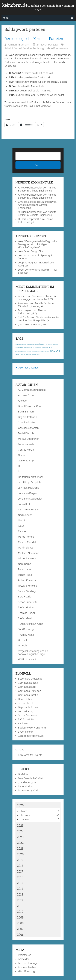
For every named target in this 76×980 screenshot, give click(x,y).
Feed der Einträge (28, 963)
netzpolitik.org (26, 711)
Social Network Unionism (32, 728)
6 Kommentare (60, 48)
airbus (41, 351)
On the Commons (28, 715)
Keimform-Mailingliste (30, 755)
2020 (20, 854)
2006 (20, 935)
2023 (20, 837)
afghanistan (45, 347)
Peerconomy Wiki (28, 791)
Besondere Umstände (30, 679)
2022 (20, 843)
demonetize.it (25, 703)
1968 (57, 344)
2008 (20, 923)
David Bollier (25, 699)
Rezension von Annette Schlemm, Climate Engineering (37, 189)
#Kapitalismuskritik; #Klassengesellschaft (27, 344)
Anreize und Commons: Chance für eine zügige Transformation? (37, 298)
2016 (20, 877)
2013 (20, 894)
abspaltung (28, 347)
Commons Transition (30, 691)
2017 (20, 871)
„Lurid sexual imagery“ (30, 325)
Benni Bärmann (21, 45)
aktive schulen (20, 355)
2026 (20, 805)
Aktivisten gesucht (31, 355)
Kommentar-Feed (28, 967)
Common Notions (28, 683)
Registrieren (25, 955)
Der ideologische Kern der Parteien (34, 39)
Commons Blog (27, 687)
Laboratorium (26, 786)
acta (34, 347)
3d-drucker (49, 344)
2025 (20, 825)
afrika (51, 347)
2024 (20, 831)
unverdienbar (25, 732)
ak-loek (47, 351)
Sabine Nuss (25, 724)
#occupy (42, 344)
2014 (20, 889)
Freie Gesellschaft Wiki (30, 778)
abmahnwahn (19, 347)
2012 (20, 900)
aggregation (35, 351)
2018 (20, 866)
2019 (20, 860)
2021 (20, 848)
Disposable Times (28, 707)
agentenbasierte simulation (23, 351)
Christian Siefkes (27, 202)
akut (38, 355)
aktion (55, 350)
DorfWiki (23, 774)
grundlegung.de (27, 782)
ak (44, 351)
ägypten (39, 347)
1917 (54, 344)
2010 (20, 912)
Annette (22, 188)
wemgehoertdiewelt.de (31, 736)
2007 (20, 929)
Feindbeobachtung (33, 48)
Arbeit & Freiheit (13, 48)
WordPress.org (26, 971)
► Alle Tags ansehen (27, 368)
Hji (19, 219)
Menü (6, 18)
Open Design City (33, 251)
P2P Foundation (27, 720)
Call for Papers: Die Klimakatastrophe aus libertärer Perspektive (38, 319)
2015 (20, 883)
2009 (20, 917)
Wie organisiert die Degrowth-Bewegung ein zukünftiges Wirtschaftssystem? (38, 244)
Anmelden (24, 959)
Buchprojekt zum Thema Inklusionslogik (32, 312)
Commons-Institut (28, 695)
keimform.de (38, 7)
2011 (20, 906)
